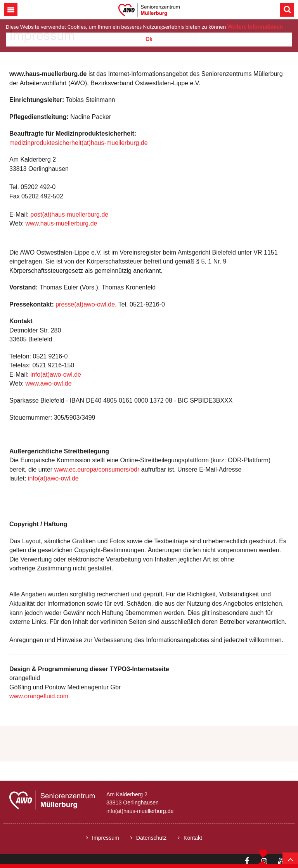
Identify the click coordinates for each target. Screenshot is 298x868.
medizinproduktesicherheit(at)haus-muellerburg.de (79, 143)
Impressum (106, 838)
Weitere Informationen (255, 27)
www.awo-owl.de (49, 383)
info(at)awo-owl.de (56, 375)
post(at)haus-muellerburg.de (69, 214)
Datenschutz (151, 838)
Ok (149, 39)
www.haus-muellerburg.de (62, 223)
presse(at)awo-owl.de (85, 304)
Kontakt (193, 838)
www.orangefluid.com (39, 696)
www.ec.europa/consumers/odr (97, 469)
